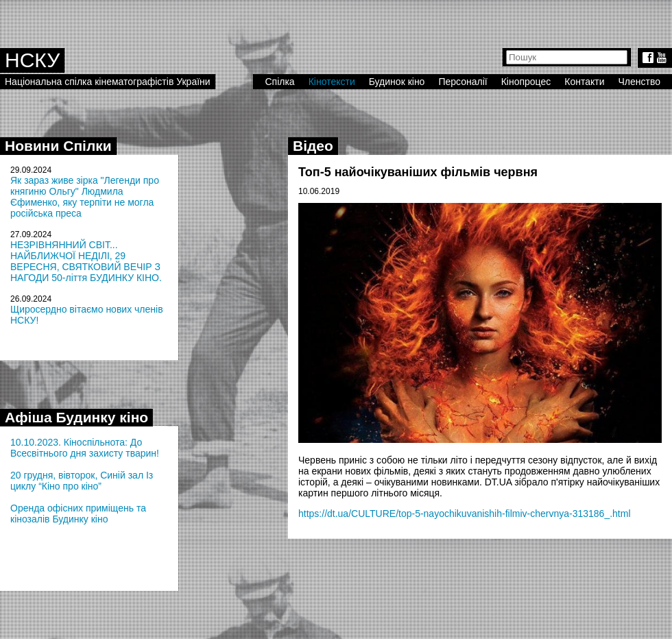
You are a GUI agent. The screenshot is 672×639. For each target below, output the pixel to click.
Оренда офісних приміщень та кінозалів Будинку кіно (78, 514)
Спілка (279, 82)
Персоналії (463, 82)
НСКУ (32, 60)
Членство (640, 82)
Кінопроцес (526, 82)
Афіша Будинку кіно (76, 417)
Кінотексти (332, 82)
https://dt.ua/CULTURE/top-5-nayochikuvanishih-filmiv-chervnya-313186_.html (465, 514)
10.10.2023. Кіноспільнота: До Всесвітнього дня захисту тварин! (85, 448)
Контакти (584, 82)
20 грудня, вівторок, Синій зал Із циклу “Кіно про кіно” (82, 481)
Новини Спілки (58, 146)
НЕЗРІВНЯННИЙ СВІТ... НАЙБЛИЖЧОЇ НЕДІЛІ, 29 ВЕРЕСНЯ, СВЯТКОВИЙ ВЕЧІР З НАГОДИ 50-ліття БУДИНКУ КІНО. (86, 261)
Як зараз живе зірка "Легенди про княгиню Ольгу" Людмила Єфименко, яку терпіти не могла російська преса (85, 197)
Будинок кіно (397, 82)
